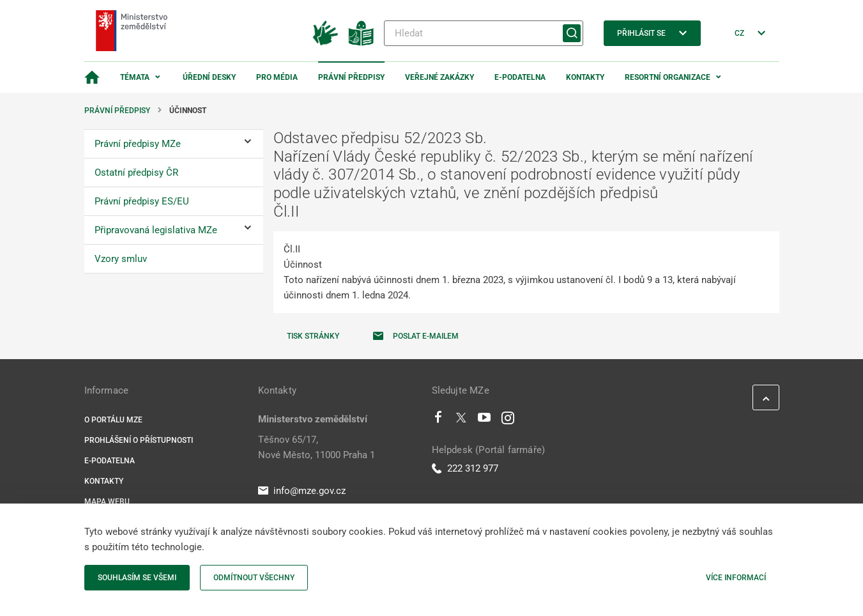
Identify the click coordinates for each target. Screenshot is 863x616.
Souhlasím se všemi (137, 578)
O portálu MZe (113, 420)
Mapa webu (107, 502)
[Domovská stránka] (92, 77)
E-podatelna (520, 77)
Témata (135, 77)
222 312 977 (465, 468)
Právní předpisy (351, 77)
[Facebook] (438, 420)
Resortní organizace (668, 77)
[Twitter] (461, 420)
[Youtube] (485, 420)
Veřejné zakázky (439, 77)
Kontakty (585, 77)
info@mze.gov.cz (302, 491)
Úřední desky (209, 77)
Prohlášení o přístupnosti (139, 440)
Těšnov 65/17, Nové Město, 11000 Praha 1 (317, 447)
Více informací (736, 578)
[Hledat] (484, 33)
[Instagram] (508, 420)
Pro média (277, 77)
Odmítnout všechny (254, 578)
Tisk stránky (313, 336)
